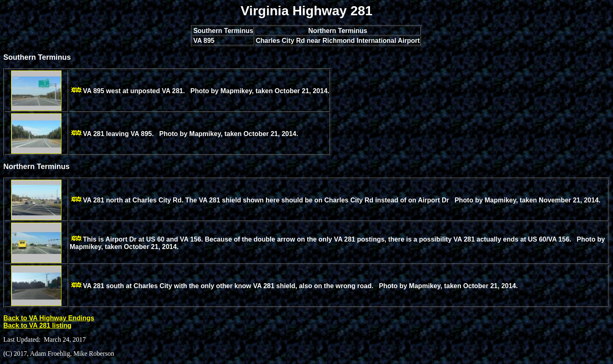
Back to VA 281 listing (37, 325)
